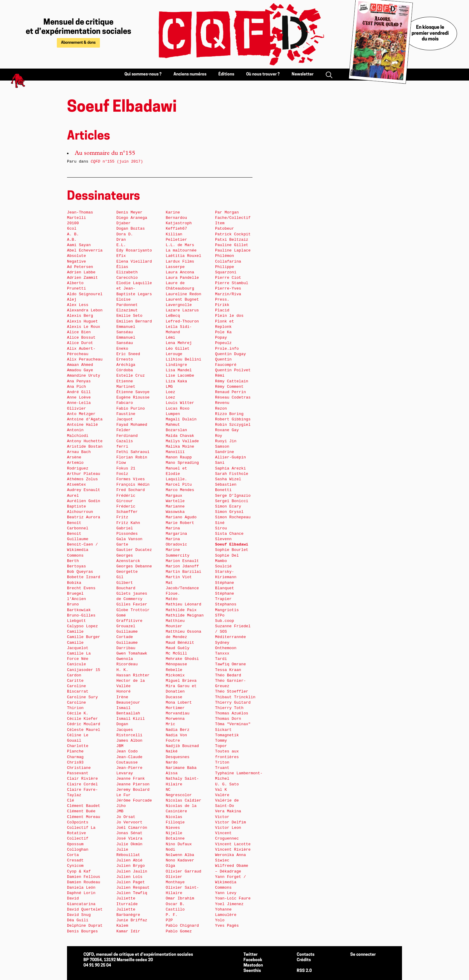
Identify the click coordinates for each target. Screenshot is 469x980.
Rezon (221, 409)
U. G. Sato (227, 784)
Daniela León (81, 888)
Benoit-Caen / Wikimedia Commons (82, 550)
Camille (75, 632)
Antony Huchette (85, 441)
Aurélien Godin (84, 501)
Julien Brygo (131, 866)
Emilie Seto (129, 316)
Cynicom (75, 866)
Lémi (170, 338)
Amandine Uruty (84, 376)
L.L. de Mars (180, 245)
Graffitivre (129, 621)
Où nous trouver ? (263, 74)
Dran (121, 240)
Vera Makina (228, 811)
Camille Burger (84, 637)
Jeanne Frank (131, 779)
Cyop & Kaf (79, 871)
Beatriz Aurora (84, 517)
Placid (222, 310)
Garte (122, 544)
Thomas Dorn (228, 719)
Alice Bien (79, 332)
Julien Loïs (129, 877)
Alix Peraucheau (85, 359)
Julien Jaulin (132, 871)
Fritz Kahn (128, 523)
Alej (72, 300)
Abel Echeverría (85, 250)
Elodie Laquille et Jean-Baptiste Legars (134, 288)
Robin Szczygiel (233, 425)
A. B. (73, 234)
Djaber (124, 223)
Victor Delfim (230, 822)
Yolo (220, 920)
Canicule (76, 664)
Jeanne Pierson (133, 784)
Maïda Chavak (180, 436)
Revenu (222, 403)
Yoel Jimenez (229, 904)
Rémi (220, 376)
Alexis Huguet (82, 321)
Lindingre (176, 365)
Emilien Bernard (134, 321)
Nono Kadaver (180, 860)
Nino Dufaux (179, 844)
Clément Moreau (84, 817)
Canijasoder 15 (84, 670)
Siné (220, 523)
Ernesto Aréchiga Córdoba (126, 365)
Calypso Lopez (82, 626)
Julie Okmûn (129, 844)
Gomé (121, 615)
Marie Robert (180, 523)
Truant (222, 768)
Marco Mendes (180, 490)
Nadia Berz (178, 730)
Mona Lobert (179, 703)
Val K (221, 790)
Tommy (221, 741)
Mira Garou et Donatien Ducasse (181, 692)
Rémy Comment (229, 387)
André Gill (79, 392)
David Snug (79, 915)
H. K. (122, 670)
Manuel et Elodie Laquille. (176, 474)
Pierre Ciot (228, 278)
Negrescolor (179, 795)
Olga (170, 866)
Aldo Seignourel (85, 294)
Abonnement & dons (78, 43)
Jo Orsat (126, 817)
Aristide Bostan (85, 447)
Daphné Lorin (81, 893)
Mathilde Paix (181, 610)
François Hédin (133, 485)
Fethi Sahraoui (133, 452)
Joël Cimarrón (132, 828)
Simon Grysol (229, 512)
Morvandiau (178, 713)
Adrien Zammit (82, 278)
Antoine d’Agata (85, 419)
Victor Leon (228, 828)
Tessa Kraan (228, 670)
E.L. (121, 245)
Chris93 (75, 762)
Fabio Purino (131, 409)
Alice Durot (80, 343)
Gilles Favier (132, 604)
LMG (169, 387)
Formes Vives (131, 479)
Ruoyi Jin (226, 441)
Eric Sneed (128, 354)
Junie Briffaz (132, 920)
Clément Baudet (84, 806)
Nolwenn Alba (180, 855)
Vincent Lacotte (233, 844)
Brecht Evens (81, 588)
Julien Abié (129, 860)
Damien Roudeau (84, 882)
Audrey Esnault (84, 490)
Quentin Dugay (230, 354)
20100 (73, 223)
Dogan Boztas (131, 229)
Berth (73, 561)
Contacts (306, 955)
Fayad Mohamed (132, 425)
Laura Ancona (180, 272)
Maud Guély (178, 648)
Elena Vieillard (134, 262)
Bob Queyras (80, 572)
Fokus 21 (126, 468)
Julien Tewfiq (132, 893)
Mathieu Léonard (184, 604)
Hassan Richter (133, 675)
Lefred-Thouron (182, 321)
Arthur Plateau (84, 474)
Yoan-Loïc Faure (233, 898)
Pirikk (222, 305)
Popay (221, 338)
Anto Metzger (81, 414)
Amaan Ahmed (80, 365)
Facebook (253, 960)
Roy (219, 436)
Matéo (172, 599)
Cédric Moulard (84, 724)
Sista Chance (229, 534)
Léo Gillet (178, 349)
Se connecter (363, 955)
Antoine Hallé (82, 425)
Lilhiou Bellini (184, 359)
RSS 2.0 (304, 971)
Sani (220, 463)
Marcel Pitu (179, 485)
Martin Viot (179, 577)
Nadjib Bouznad (182, 746)
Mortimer (175, 708)
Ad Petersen (80, 267)
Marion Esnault (182, 561)
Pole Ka (223, 332)
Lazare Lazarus (182, 310)
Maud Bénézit (180, 643)
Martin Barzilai (184, 572)
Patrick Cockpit (233, 234)
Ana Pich (76, 387)
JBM (120, 746)
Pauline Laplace (233, 250)
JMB (120, 811)
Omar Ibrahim (180, 898)
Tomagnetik (227, 735)
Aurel (73, 496)
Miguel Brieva (181, 681)
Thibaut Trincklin (235, 697)
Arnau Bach (79, 452)
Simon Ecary (228, 506)
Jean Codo (127, 751)
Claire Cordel (82, 784)
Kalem (122, 926)
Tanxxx (222, 653)
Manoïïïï (175, 452)
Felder (124, 430)
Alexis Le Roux (84, 327)
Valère (222, 795)
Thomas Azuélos (232, 713)
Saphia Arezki (230, 468)
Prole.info (227, 349)
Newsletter (303, 74)
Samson (222, 447)
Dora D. (125, 234)
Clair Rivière (82, 779)
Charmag (75, 757)
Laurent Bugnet (182, 300)
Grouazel (126, 626)
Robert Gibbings (233, 419)
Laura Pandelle (182, 278)
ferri (122, 447)
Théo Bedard (228, 675)
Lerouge (174, 354)
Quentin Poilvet (233, 370)
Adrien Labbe (81, 272)
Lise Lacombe (180, 376)
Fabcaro (125, 403)
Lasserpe (175, 267)
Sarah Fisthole (232, 474)
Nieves (173, 828)
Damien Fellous (84, 877)
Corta (73, 855)
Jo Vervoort (129, 822)
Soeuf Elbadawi (232, 544)
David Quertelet (85, 909)
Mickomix (175, 675)
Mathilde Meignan (185, 615)
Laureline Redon (184, 294)
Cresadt (75, 860)
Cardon (74, 675)
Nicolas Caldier (184, 800)
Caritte (75, 681)
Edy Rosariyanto (134, 250)
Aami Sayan (79, 245)
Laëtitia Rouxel (184, 256)
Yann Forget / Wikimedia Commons (230, 882)
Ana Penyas (79, 381)
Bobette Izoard (84, 577)
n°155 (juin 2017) (117, 162)
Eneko (122, 349)
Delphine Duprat (85, 926)
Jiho (121, 806)
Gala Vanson (129, 539)
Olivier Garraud (184, 871)
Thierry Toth (229, 708)
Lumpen (173, 414)
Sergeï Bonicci (232, 501)
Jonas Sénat (129, 833)
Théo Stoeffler (232, 692)
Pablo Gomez (179, 931)
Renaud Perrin (230, 392)
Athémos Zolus (82, 479)
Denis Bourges (82, 931)
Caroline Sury (82, 697)
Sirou (221, 528)
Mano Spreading (182, 463)
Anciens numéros (190, 74)
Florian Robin (132, 457)
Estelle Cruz (131, 376)
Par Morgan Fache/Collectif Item (233, 218)
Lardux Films (180, 262)
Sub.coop (224, 621)
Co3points (78, 822)
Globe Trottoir (133, 610)
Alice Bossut (81, 338)
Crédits (304, 960)
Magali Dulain (181, 419)
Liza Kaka (176, 381)
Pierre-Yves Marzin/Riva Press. (228, 294)
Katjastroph (179, 223)
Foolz (122, 474)
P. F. (172, 915)
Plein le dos (229, 316)
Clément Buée (81, 811)
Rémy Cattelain (232, 381)
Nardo (172, 762)
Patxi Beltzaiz (232, 240)
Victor (222, 817)
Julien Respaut (133, 888)
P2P (169, 920)
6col (72, 229)
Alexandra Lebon (85, 310)
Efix (121, 256)
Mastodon (253, 965)
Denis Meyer (129, 212)
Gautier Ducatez (134, 550)
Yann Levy (226, 893)
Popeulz (223, 343)
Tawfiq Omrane (230, 664)
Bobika (74, 583)
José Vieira (129, 839)
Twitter (251, 955)
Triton (222, 762)
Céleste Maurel (84, 730)
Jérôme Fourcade (134, 800)
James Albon (129, 741)
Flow (121, 463)
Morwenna (175, 719)
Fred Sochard (131, 490)
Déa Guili (78, 920)
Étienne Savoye (133, 392)
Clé (71, 800)
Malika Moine (180, 447)
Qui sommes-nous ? (143, 74)
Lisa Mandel (179, 370)
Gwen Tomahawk (132, 653)
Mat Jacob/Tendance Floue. (182, 588)
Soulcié (223, 566)
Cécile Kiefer (82, 719)
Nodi (170, 850)
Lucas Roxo (178, 409)
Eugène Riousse (133, 397)
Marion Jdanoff (182, 566)
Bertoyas (76, 566)
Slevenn (223, 539)
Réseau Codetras (233, 397)
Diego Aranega (132, 218)
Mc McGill (176, 653)
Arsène (74, 457)
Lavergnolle (179, 305)
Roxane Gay (227, 430)
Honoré (124, 692)
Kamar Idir (128, 931)
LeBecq (173, 316)
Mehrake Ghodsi (182, 659)
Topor (221, 746)
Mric (170, 724)
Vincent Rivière (233, 850)
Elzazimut (127, 310)
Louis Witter (180, 403)
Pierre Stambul (232, 283)
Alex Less (78, 305)
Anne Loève (79, 397)
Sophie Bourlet (232, 550)
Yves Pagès (227, 926)
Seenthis (252, 971)
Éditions (226, 74)
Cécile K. (78, 713)
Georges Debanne (134, 566)
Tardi (221, 659)
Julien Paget (131, 882)
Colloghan (78, 850)
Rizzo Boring (229, 414)
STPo (220, 615)
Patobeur (224, 229)
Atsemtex (76, 485)
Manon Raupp (179, 457)
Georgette (127, 572)
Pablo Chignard (182, 926)
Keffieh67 (176, 229)
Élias (122, 267)
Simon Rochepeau (233, 517)
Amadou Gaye (80, 370)
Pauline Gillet (232, 245)
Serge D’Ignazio (233, 496)
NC (168, 790)
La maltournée (181, 250)
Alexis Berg (80, 316)
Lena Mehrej (179, 343)
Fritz (122, 517)
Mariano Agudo (181, 517)
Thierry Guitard (233, 703)
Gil (120, 577)
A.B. (72, 240)
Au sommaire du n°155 (105, 154)
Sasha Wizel (228, 479)
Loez (170, 392)
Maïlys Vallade (182, 441)
